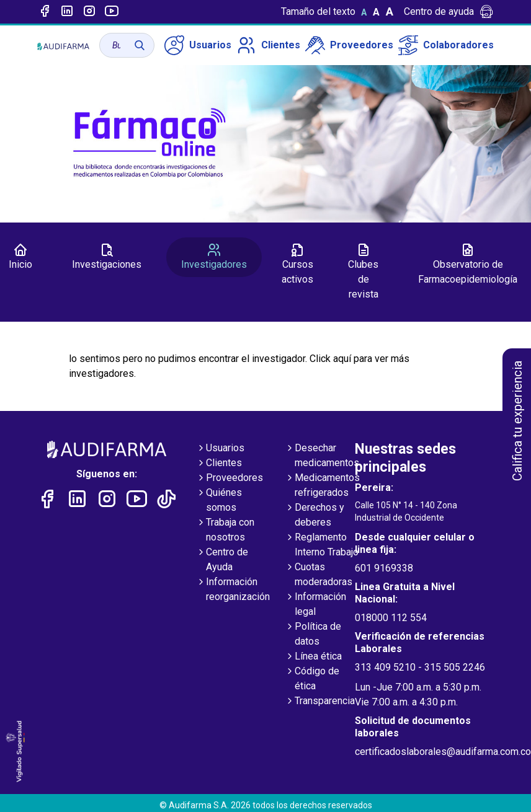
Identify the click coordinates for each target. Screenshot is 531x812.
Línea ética (313, 657)
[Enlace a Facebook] (45, 12)
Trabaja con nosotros (225, 531)
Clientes (268, 45)
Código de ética (312, 679)
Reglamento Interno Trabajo (322, 545)
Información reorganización (233, 590)
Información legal (315, 605)
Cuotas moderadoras (319, 575)
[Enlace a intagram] (89, 12)
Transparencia (320, 702)
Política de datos (313, 635)
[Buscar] (140, 45)
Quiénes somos (219, 501)
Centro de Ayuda (222, 560)
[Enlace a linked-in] (67, 12)
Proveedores (349, 45)
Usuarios (198, 45)
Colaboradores (446, 45)
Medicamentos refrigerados (322, 486)
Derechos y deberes (315, 516)
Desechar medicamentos (322, 456)
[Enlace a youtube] (112, 12)
